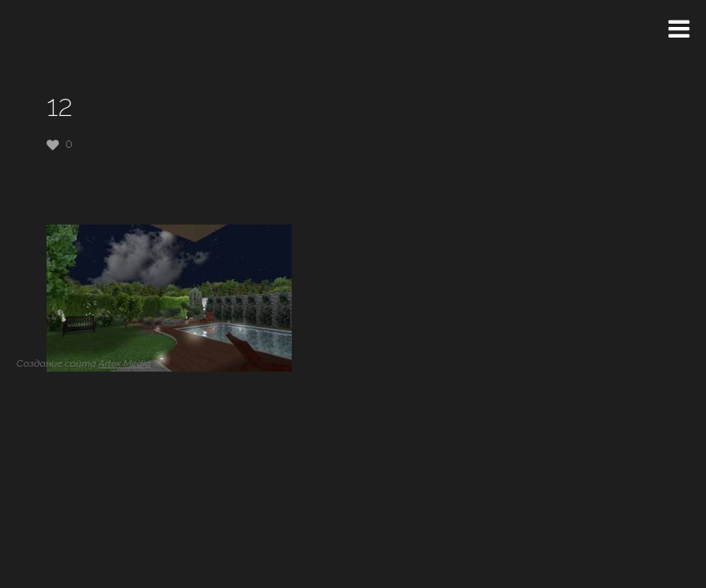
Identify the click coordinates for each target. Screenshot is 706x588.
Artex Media (124, 363)
